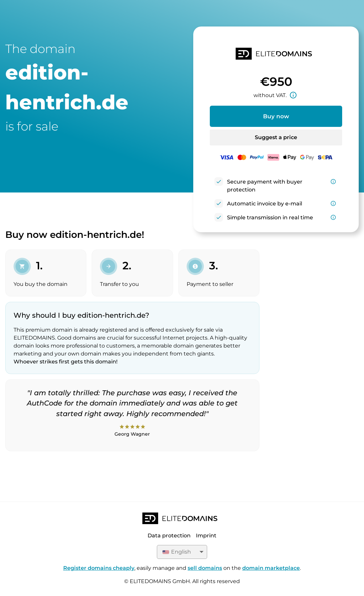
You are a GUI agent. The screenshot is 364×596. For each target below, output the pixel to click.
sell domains (205, 568)
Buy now (276, 116)
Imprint (206, 536)
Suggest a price (276, 137)
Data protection (169, 536)
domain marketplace (271, 568)
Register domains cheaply (99, 568)
